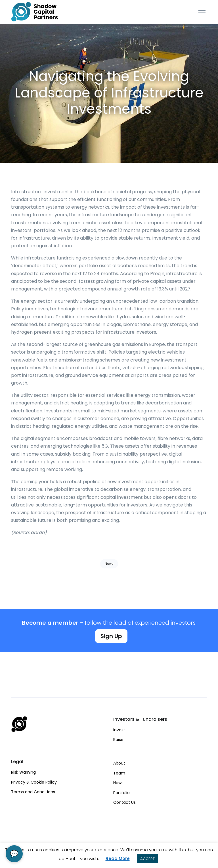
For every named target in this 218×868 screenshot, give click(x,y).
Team (119, 773)
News (109, 564)
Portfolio (121, 793)
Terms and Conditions (33, 792)
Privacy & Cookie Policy (34, 782)
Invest (119, 730)
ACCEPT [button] (147, 859)
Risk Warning (23, 772)
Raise (118, 740)
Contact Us (124, 802)
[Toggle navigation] (202, 12)
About (119, 763)
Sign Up (111, 636)
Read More (118, 858)
